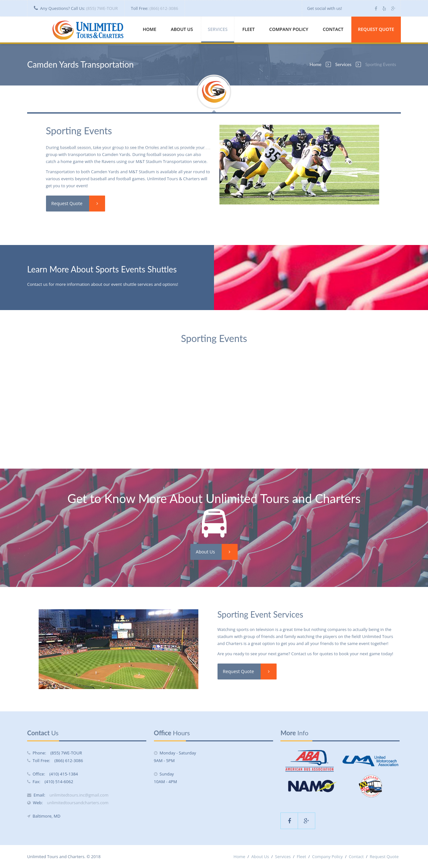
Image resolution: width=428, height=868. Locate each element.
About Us (182, 29)
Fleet (249, 29)
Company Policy (289, 29)
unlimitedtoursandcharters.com (78, 803)
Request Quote (376, 29)
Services (218, 29)
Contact (333, 29)
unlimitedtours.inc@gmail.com (79, 795)
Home (149, 29)
